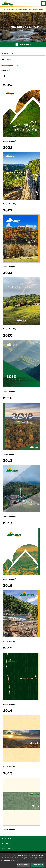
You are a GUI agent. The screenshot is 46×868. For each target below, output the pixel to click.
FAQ (3, 76)
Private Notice (36, 856)
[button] (44, 3)
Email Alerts (8, 838)
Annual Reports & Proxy (10, 65)
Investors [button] (23, 44)
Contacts (5, 70)
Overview (5, 60)
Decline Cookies (23, 865)
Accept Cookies (37, 865)
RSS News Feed (9, 848)
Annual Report (9, 141)
